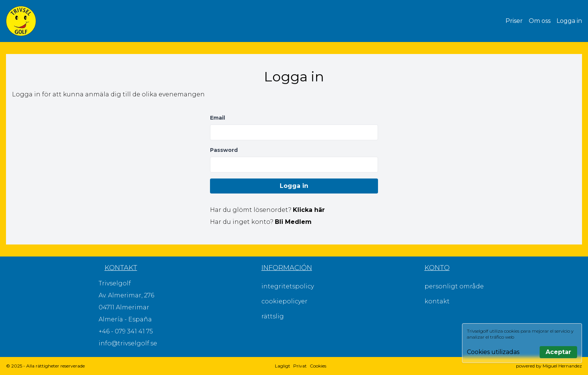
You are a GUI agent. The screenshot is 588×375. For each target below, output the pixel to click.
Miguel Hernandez (562, 366)
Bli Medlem (293, 222)
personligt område (454, 286)
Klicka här (309, 210)
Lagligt (283, 366)
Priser (514, 21)
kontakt (437, 301)
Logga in (569, 21)
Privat (300, 366)
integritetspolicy (288, 286)
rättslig (273, 316)
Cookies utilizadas (493, 352)
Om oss (540, 21)
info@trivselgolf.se (128, 343)
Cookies (318, 366)
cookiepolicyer (284, 301)
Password (224, 150)
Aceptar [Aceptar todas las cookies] (558, 352)
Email (217, 118)
